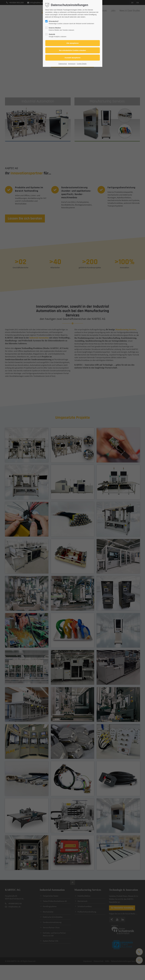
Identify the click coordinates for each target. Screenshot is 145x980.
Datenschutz (63, 64)
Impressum (72, 64)
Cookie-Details (82, 64)
